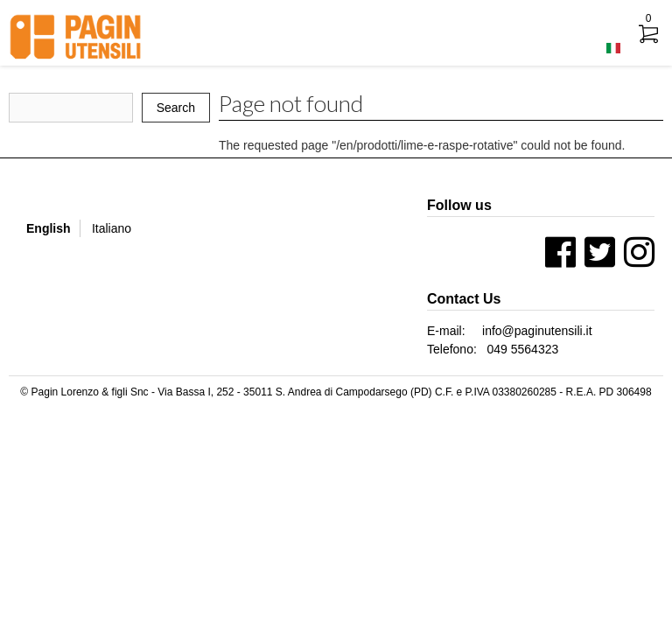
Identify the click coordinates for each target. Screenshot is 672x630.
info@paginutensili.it (537, 331)
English (49, 228)
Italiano (112, 228)
